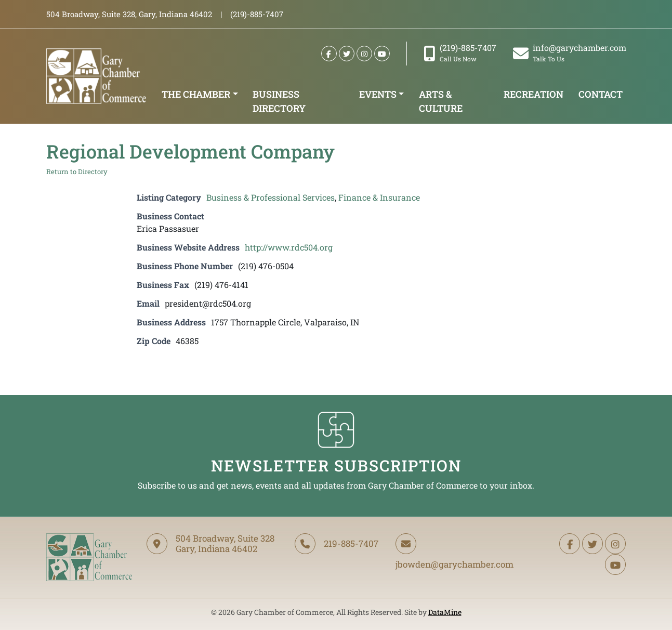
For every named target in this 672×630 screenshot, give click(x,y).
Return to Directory (77, 172)
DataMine (445, 612)
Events (378, 94)
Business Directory (279, 101)
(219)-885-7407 (460, 53)
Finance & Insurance (379, 197)
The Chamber (196, 94)
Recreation (533, 94)
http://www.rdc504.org (289, 247)
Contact (601, 94)
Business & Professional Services (271, 197)
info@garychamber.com (570, 53)
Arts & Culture (441, 101)
